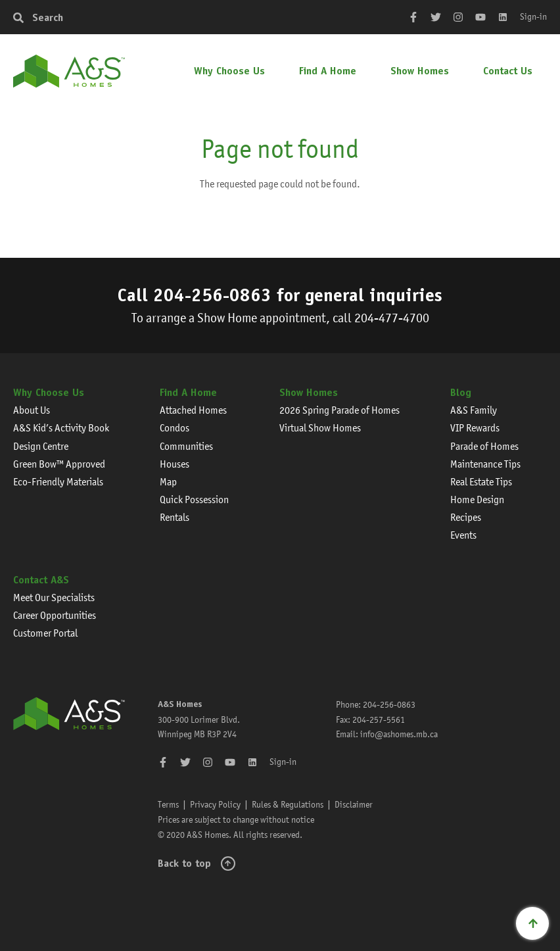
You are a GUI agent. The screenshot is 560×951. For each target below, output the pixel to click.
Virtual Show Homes (320, 428)
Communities (186, 446)
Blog (461, 392)
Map (168, 482)
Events (463, 535)
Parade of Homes (484, 446)
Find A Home (328, 71)
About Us (32, 410)
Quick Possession (194, 500)
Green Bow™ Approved (59, 464)
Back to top (184, 863)
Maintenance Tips (485, 464)
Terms (168, 804)
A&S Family (474, 410)
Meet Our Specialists (54, 597)
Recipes (466, 517)
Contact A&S (41, 580)
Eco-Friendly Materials (58, 482)
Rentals (175, 517)
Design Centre (41, 446)
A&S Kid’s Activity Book (61, 428)
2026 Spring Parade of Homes (339, 410)
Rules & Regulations (288, 804)
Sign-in (533, 16)
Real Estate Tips (481, 482)
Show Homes (420, 71)
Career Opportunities (55, 615)
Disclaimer (354, 804)
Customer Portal (45, 633)
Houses (175, 464)
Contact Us (508, 71)
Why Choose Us (229, 71)
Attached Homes (193, 410)
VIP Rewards (475, 428)
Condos (175, 428)
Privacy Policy (215, 804)
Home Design (477, 500)
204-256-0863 (212, 295)
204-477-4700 (392, 318)
